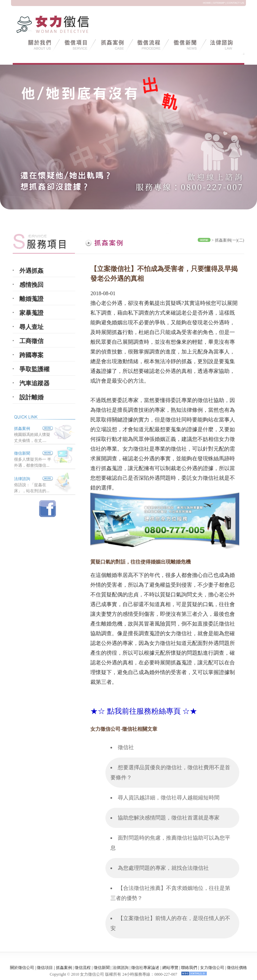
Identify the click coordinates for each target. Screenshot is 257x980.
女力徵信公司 (212, 968)
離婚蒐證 (31, 299)
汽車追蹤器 (34, 383)
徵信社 (126, 747)
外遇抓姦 (31, 271)
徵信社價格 (237, 968)
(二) (241, 240)
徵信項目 (45, 968)
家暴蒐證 (31, 313)
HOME (207, 3)
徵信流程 (83, 968)
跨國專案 (31, 355)
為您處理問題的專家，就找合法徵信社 (163, 868)
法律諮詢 (22, 479)
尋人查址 (31, 327)
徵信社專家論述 (145, 968)
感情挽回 (31, 285)
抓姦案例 (33, 429)
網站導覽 (170, 968)
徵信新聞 (22, 453)
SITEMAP (219, 3)
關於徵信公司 (22, 968)
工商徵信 (31, 341)
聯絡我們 (189, 968)
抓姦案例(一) (226, 240)
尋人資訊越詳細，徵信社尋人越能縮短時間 (169, 798)
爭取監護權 (34, 369)
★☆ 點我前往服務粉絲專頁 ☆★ (144, 711)
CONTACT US (235, 3)
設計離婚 (31, 397)
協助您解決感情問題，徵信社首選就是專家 (169, 818)
